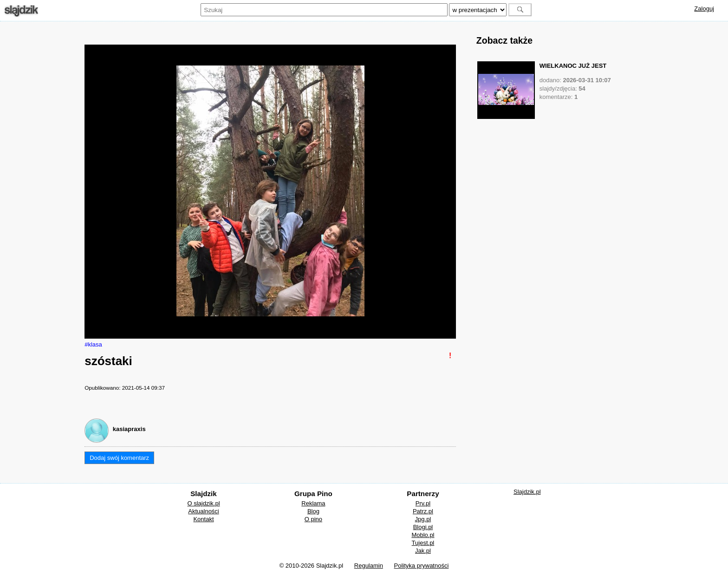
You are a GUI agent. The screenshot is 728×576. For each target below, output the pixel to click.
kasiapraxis (129, 429)
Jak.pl (423, 551)
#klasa (93, 344)
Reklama (313, 503)
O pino (313, 519)
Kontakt (203, 519)
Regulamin (369, 566)
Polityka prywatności (422, 566)
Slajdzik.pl (527, 492)
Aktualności (203, 511)
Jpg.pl (423, 519)
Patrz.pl (423, 511)
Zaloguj (704, 9)
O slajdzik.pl (203, 503)
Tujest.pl (423, 543)
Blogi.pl (423, 527)
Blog (313, 511)
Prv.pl (423, 503)
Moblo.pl (423, 535)
